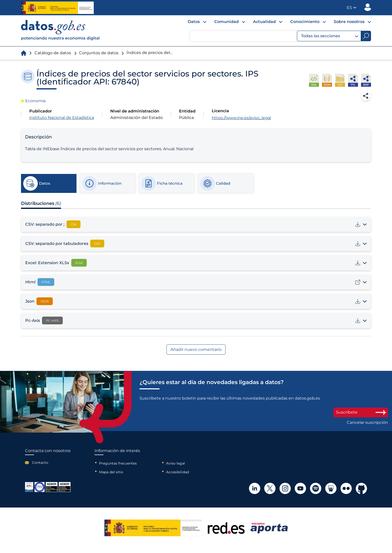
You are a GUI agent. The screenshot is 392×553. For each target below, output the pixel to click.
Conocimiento (305, 22)
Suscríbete (361, 412)
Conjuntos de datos (99, 53)
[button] (351, 8)
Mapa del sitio (111, 472)
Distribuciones (41, 203)
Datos (194, 22)
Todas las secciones (330, 36)
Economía (35, 101)
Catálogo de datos (53, 53)
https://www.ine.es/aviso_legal (241, 118)
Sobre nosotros (349, 22)
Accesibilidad (177, 472)
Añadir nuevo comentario (196, 349)
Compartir (366, 96)
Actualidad (264, 22)
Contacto (40, 463)
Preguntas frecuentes (118, 463)
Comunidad (226, 22)
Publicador (368, 7)
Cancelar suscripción (367, 423)
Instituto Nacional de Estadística (62, 118)
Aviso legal (175, 463)
